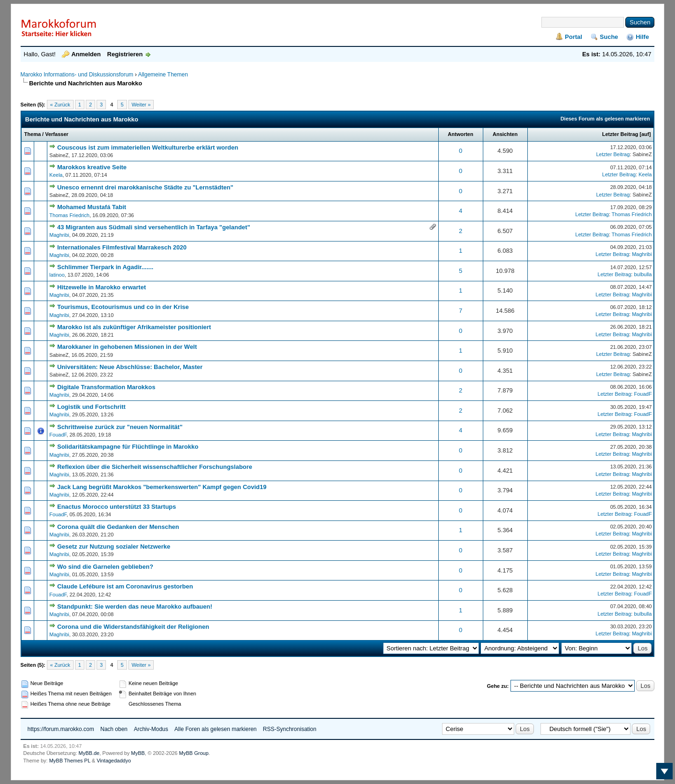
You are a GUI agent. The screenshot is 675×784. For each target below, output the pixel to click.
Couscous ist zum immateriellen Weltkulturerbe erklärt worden (148, 147)
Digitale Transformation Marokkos (106, 387)
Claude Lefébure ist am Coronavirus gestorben (125, 586)
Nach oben (114, 729)
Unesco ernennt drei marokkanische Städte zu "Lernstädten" (145, 187)
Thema (33, 134)
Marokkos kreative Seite (92, 167)
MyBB (138, 753)
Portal (574, 37)
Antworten (460, 134)
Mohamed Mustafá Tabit (92, 207)
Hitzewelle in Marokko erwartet (101, 287)
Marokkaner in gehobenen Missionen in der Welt (127, 347)
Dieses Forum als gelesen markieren (605, 119)
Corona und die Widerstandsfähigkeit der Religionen (133, 627)
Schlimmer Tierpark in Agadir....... (105, 267)
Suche (609, 37)
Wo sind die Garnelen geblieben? (105, 567)
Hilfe (642, 37)
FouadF (643, 394)
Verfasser (57, 134)
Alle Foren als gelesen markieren (215, 729)
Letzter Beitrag (620, 134)
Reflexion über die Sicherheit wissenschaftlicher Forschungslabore (155, 467)
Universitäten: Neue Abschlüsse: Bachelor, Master (130, 367)
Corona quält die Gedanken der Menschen (118, 527)
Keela (56, 175)
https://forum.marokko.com (61, 729)
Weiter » (141, 105)
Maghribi (59, 235)
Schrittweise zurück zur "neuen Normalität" (120, 427)
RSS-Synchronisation (290, 729)
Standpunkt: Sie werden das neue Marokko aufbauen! (135, 607)
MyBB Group (194, 753)
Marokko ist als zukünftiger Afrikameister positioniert (134, 327)
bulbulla (643, 274)
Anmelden (86, 54)
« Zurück (60, 105)
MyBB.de (89, 753)
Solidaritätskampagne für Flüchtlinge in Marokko (128, 447)
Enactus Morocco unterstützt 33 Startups (117, 507)
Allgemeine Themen (163, 75)
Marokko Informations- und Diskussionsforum (77, 75)
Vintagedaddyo (114, 761)
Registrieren (125, 54)
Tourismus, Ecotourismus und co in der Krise (123, 307)
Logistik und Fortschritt (91, 407)
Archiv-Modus (151, 729)
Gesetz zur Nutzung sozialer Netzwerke (114, 547)
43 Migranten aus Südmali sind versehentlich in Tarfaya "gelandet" (154, 227)
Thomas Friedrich (69, 215)
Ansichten (505, 134)
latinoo (57, 275)
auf (645, 134)
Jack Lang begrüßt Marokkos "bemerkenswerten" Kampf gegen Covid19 (162, 487)
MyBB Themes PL (70, 761)
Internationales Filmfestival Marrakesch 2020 (122, 247)
